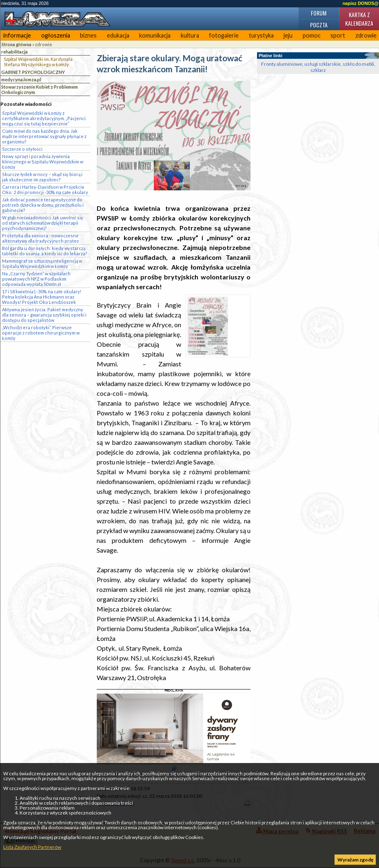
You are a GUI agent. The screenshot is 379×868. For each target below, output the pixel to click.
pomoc (312, 35)
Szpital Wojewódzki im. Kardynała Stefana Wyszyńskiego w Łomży (38, 62)
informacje (17, 35)
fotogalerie (224, 35)
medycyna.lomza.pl (21, 79)
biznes (88, 35)
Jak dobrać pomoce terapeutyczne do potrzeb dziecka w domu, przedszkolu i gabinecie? (43, 205)
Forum (319, 13)
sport (338, 35)
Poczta (319, 25)
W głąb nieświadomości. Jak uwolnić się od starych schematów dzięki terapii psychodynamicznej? (43, 223)
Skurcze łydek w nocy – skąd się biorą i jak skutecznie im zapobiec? (42, 177)
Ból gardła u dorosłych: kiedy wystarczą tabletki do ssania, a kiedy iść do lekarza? (45, 251)
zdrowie (44, 44)
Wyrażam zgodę (355, 860)
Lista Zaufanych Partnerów (32, 847)
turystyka (261, 35)
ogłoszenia (56, 35)
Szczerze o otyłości (22, 149)
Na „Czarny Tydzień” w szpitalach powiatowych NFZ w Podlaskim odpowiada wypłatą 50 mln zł (36, 279)
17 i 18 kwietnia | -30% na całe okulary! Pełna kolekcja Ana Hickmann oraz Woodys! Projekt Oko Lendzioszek (42, 297)
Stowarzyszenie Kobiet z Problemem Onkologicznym (40, 89)
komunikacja (155, 35)
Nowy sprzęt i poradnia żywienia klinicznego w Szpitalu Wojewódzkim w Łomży (43, 162)
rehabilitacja (14, 52)
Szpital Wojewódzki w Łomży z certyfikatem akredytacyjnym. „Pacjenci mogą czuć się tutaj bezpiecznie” (44, 118)
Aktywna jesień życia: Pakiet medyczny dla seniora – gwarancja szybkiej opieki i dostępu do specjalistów (44, 315)
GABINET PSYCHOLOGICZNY (33, 72)
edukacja (118, 35)
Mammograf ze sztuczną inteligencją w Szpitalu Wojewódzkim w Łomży (42, 263)
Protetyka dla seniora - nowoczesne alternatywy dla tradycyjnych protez (40, 238)
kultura (190, 35)
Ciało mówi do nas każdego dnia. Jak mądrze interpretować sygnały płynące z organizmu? (44, 136)
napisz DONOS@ (361, 3)
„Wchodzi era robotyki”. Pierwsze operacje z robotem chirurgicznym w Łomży (41, 333)
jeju (288, 35)
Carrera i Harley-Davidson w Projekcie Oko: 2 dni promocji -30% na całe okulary (45, 190)
